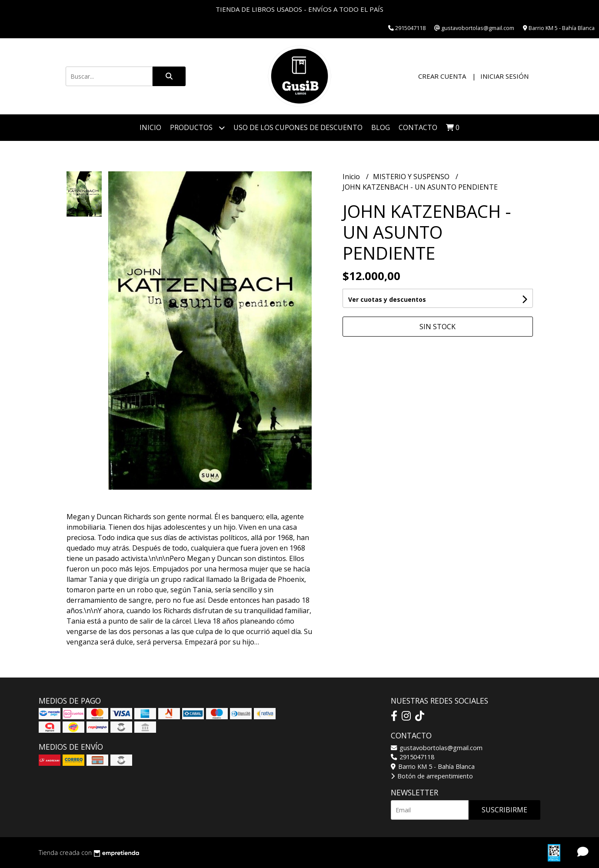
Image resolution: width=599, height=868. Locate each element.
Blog (381, 127)
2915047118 (413, 757)
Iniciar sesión (504, 76)
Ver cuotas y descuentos (387, 299)
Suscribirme (504, 810)
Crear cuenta (442, 76)
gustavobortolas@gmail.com (437, 748)
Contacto (418, 127)
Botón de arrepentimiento (432, 776)
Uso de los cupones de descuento (298, 127)
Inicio (150, 127)
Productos (197, 128)
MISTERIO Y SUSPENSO (412, 177)
